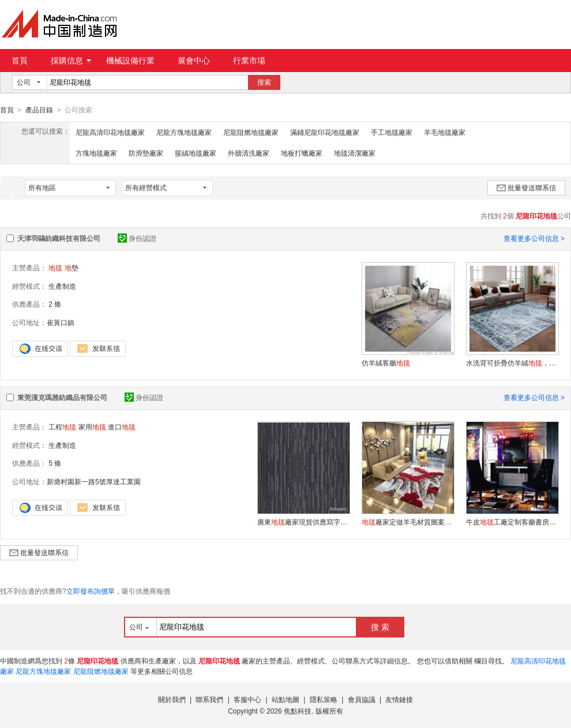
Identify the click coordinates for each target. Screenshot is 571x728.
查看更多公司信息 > (534, 238)
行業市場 (249, 61)
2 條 (55, 304)
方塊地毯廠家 (96, 153)
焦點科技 (298, 711)
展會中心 (194, 61)
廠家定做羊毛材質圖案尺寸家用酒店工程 (408, 522)
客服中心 (247, 699)
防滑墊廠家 (146, 153)
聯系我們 (209, 699)
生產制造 (62, 286)
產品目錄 (39, 110)
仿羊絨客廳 (386, 363)
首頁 (20, 61)
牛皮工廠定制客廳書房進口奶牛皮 (512, 522)
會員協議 (362, 699)
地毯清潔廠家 (355, 153)
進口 (122, 427)
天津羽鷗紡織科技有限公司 (59, 238)
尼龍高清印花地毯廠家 (110, 132)
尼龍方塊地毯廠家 (184, 132)
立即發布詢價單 (91, 591)
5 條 (55, 463)
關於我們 (172, 699)
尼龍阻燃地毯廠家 (251, 132)
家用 (92, 427)
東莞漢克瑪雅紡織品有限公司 (62, 397)
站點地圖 (285, 699)
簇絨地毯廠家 (196, 153)
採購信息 (71, 61)
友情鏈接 (399, 699)
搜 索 (380, 627)
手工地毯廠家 (392, 132)
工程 (62, 427)
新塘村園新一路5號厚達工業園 (94, 481)
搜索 (264, 82)
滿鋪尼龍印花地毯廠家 (325, 132)
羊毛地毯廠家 (445, 132)
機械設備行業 (130, 61)
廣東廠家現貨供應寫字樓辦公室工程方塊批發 (303, 522)
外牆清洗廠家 (249, 153)
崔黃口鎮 (61, 322)
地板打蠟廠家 (302, 153)
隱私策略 (324, 699)
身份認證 (137, 238)
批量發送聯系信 (526, 187)
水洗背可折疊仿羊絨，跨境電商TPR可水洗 (512, 363)
